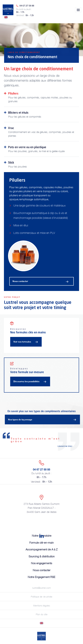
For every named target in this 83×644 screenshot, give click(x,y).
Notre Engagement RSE (41, 577)
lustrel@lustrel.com (42, 588)
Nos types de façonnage (20, 419)
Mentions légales (42, 606)
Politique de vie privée (41, 597)
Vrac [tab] (41, 132)
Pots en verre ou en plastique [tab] (41, 149)
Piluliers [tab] (41, 97)
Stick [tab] (41, 164)
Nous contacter (20, 281)
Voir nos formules (22, 342)
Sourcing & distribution (42, 556)
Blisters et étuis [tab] (41, 115)
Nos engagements (41, 563)
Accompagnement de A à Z (42, 549)
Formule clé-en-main (41, 543)
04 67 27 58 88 (27, 6)
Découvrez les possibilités (26, 381)
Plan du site (42, 614)
